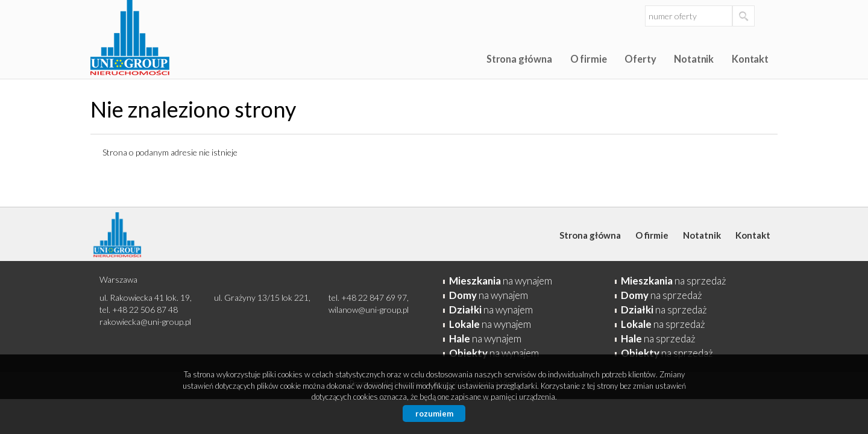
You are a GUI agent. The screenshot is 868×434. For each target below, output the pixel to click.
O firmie (589, 59)
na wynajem (501, 281)
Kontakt (750, 59)
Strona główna (519, 59)
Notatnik (694, 59)
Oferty (640, 59)
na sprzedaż (674, 281)
